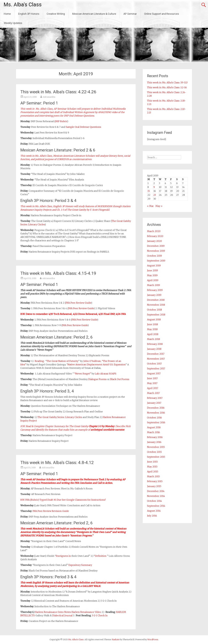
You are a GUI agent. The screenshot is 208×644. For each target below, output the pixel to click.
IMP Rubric (61, 121)
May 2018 (152, 329)
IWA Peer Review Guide (78, 303)
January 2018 (154, 349)
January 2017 (154, 403)
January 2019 (154, 295)
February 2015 (155, 481)
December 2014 (156, 491)
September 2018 (156, 315)
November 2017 (156, 359)
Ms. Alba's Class (23, 5)
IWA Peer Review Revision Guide (51, 511)
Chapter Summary (55, 426)
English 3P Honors (29, 14)
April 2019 (153, 280)
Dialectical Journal (62, 615)
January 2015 (154, 486)
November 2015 (156, 447)
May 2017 (152, 383)
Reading (39, 361)
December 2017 (156, 354)
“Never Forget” (83, 374)
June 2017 (152, 378)
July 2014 (152, 516)
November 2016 (156, 413)
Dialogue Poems (97, 379)
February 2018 (155, 344)
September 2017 (156, 369)
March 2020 (154, 231)
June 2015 (152, 462)
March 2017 (153, 393)
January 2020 (154, 241)
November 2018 (156, 305)
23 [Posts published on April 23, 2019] (155, 195)
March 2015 (153, 476)
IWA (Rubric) (32, 500)
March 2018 (153, 339)
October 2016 (154, 418)
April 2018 (153, 334)
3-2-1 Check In (100, 615)
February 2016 (155, 437)
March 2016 (153, 432)
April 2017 (153, 388)
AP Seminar (130, 14)
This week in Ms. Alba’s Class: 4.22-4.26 (58, 92)
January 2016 (154, 442)
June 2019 (152, 270)
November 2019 (156, 251)
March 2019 (153, 285)
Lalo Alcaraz (102, 374)
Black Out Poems (120, 379)
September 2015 (156, 457)
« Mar (150, 206)
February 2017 (155, 398)
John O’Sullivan (92, 361)
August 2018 (154, 319)
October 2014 (154, 501)
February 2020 (155, 236)
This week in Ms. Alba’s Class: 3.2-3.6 (167, 87)
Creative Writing (56, 14)
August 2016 (154, 427)
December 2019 (156, 246)
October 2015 (154, 452)
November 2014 (156, 496)
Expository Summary (80, 565)
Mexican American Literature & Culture (94, 14)
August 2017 (154, 373)
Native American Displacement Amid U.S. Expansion (97, 364)
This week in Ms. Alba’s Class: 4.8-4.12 (57, 462)
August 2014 (154, 511)
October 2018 (154, 310)
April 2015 (153, 471)
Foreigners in (64, 556)
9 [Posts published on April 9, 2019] (154, 187)
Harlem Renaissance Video (86, 612)
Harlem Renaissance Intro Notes (53, 612)
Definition (101, 556)
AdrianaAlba (49, 97)
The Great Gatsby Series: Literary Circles (60, 417)
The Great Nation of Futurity (62, 361)
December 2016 (156, 408)
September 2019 (156, 261)
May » (159, 206)
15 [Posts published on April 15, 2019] (149, 191)
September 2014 (156, 506)
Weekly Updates (13, 23)
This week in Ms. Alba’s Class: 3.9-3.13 (167, 83)
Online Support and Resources (162, 14)
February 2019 (155, 290)
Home (7, 14)
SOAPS (113, 374)
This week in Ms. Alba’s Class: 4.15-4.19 (58, 273)
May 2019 (152, 275)
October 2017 (154, 364)
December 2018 (156, 300)
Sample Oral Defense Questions (83, 127)
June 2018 (152, 324)
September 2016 (156, 422)
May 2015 (152, 467)
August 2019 (154, 266)
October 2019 (154, 256)
